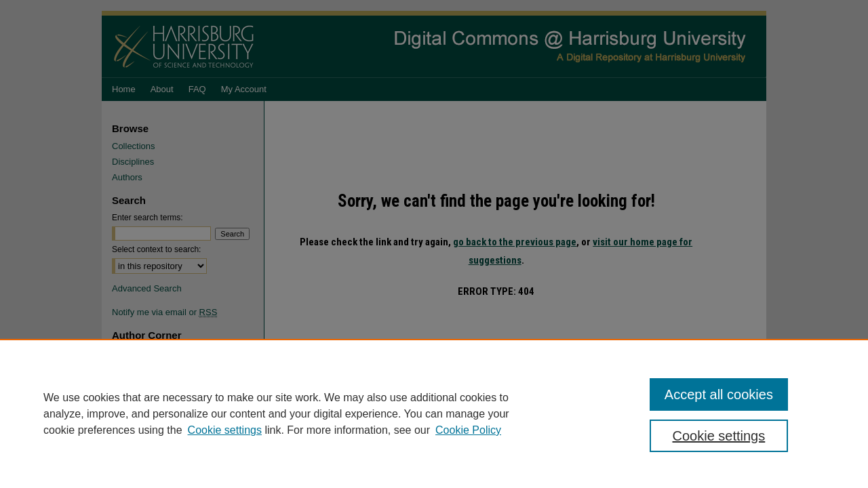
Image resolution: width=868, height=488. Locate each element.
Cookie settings (225, 430)
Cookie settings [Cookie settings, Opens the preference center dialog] (719, 436)
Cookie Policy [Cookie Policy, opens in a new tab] (468, 430)
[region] (434, 413)
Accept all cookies (719, 394)
